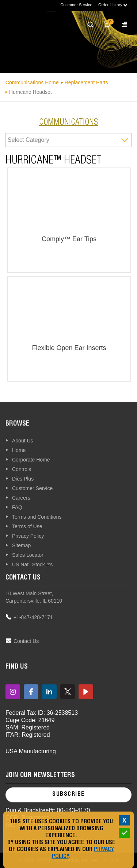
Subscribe (68, 795)
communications (68, 123)
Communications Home (32, 82)
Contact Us (26, 641)
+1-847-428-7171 (33, 617)
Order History (113, 5)
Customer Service (76, 5)
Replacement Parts (86, 82)
